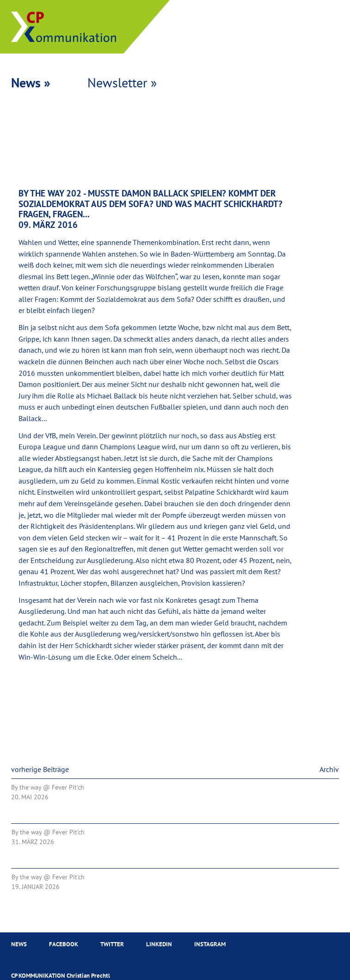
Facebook (64, 945)
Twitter (112, 945)
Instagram (210, 945)
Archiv (329, 770)
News (19, 945)
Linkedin (159, 945)
